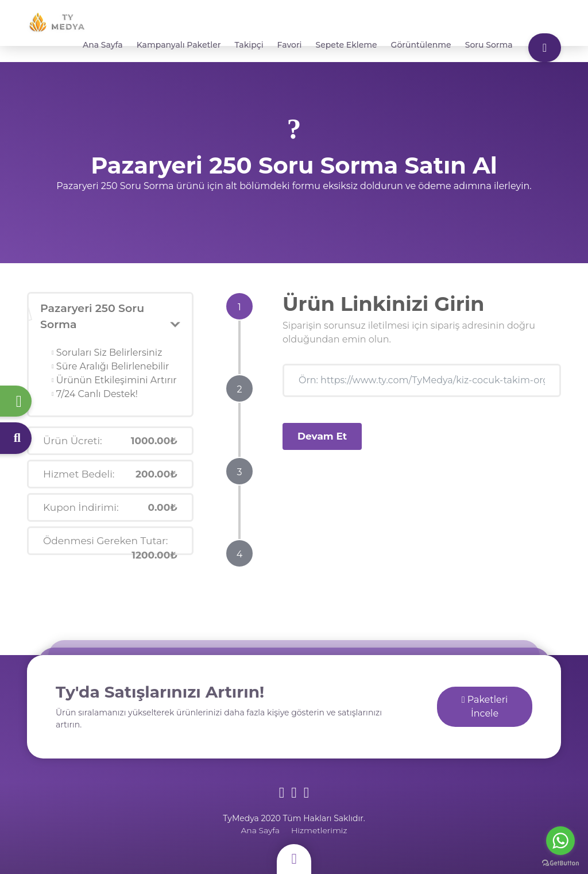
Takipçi (249, 45)
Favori (290, 45)
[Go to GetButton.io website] (560, 863)
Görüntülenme (421, 45)
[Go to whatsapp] (560, 841)
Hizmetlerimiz (319, 830)
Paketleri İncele (485, 706)
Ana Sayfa (103, 45)
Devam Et (322, 436)
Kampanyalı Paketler (179, 45)
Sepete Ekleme (347, 45)
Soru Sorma (489, 45)
